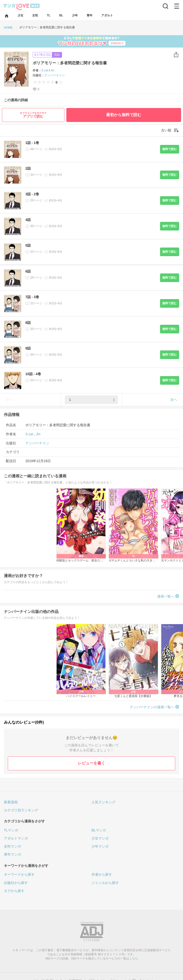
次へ (174, 400)
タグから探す (14, 891)
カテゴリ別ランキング (21, 810)
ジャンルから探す (105, 883)
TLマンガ (11, 830)
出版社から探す (16, 883)
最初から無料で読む (124, 115)
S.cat (45, 70)
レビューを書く (91, 763)
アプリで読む (33, 115)
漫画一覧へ (166, 596)
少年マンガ (100, 846)
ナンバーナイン (55, 75)
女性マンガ (12, 846)
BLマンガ (99, 830)
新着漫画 (11, 802)
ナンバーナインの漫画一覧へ (152, 707)
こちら (133, 958)
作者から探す (102, 874)
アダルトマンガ (16, 838)
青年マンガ (12, 854)
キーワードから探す (19, 874)
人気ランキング (103, 802)
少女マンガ (100, 838)
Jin (52, 70)
